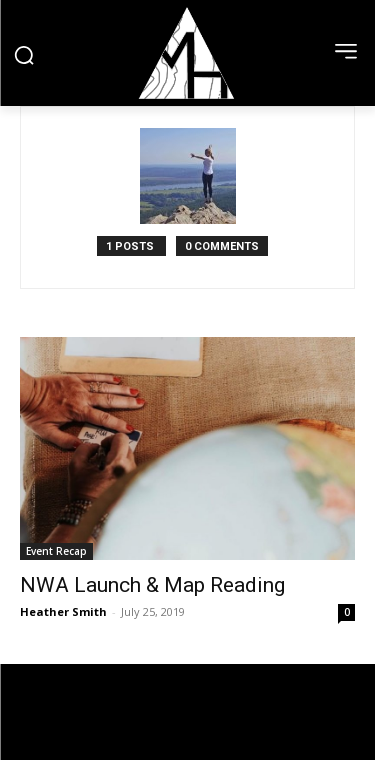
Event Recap (56, 551)
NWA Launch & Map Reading (152, 585)
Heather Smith (63, 611)
